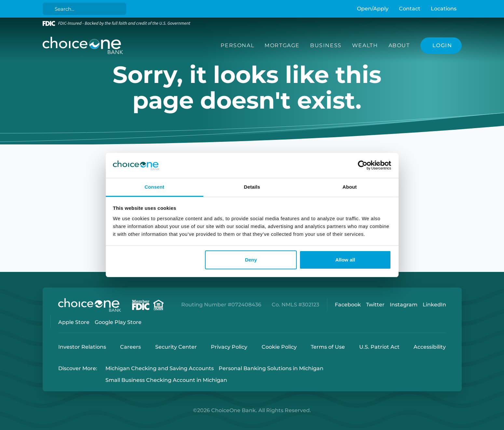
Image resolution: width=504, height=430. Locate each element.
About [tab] (350, 187)
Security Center (176, 347)
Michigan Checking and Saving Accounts (160, 368)
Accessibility (430, 347)
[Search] (85, 9)
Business (326, 45)
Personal (237, 45)
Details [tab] (252, 187)
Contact (410, 9)
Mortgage (282, 45)
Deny (251, 260)
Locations (444, 9)
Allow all (345, 260)
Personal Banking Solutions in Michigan (271, 368)
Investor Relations (82, 347)
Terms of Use (328, 347)
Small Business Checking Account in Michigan (166, 380)
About (399, 45)
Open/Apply (373, 9)
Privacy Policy (229, 347)
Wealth (365, 45)
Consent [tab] (154, 187)
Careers (130, 347)
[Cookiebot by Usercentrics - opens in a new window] (363, 166)
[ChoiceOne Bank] (83, 46)
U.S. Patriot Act (379, 347)
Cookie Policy (279, 347)
